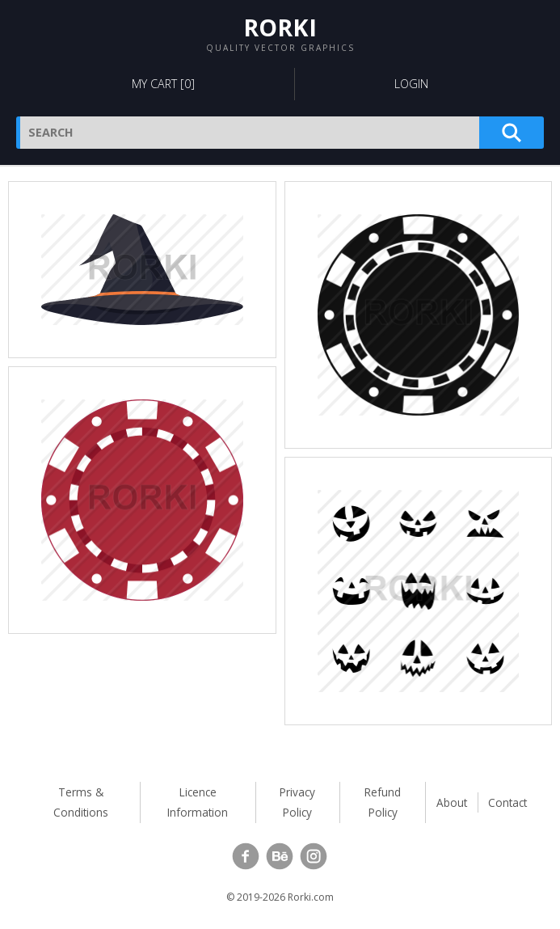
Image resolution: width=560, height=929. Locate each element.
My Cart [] (163, 84)
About (452, 802)
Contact (507, 802)
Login (411, 84)
